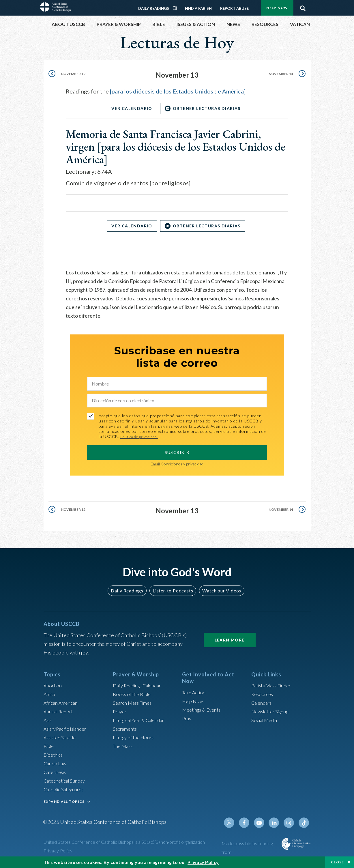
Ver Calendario (130, 108)
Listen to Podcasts (173, 591)
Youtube (263, 823)
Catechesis (56, 772)
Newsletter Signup (272, 711)
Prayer (120, 711)
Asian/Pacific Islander (68, 729)
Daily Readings (154, 8)
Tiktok (304, 823)
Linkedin (277, 823)
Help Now (277, 8)
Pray (187, 718)
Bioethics (54, 755)
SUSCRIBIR (177, 452)
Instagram (291, 823)
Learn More (230, 640)
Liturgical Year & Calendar (142, 720)
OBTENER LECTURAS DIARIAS (209, 108)
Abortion (54, 685)
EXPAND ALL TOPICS (64, 801)
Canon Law (56, 763)
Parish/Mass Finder (273, 685)
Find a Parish (198, 8)
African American (63, 703)
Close (338, 862)
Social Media (266, 720)
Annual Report (60, 711)
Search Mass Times (134, 703)
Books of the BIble (133, 694)
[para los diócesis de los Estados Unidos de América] (178, 91)
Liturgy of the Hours (135, 737)
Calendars (263, 703)
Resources (263, 694)
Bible (50, 746)
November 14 (279, 75)
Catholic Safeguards (66, 789)
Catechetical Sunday (66, 781)
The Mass (124, 746)
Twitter (235, 823)
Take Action (195, 692)
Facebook (249, 823)
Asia (48, 720)
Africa (50, 694)
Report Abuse (234, 8)
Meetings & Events (204, 710)
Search (303, 7)
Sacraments (126, 729)
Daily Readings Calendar (177, 8)
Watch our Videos (219, 591)
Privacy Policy (58, 851)
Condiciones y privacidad (182, 464)
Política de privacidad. (142, 436)
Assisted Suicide (62, 737)
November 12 (75, 75)
